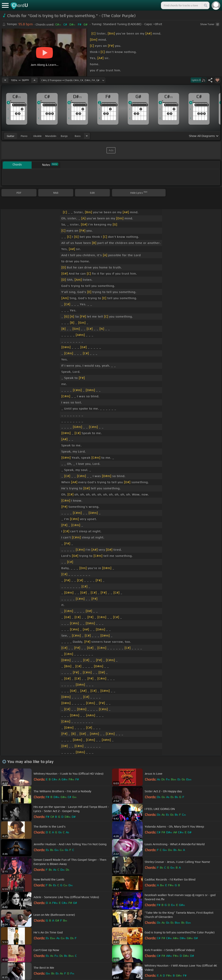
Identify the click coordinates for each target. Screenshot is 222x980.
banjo (64, 136)
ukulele (37, 136)
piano (24, 136)
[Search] (205, 5)
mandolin (51, 136)
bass (78, 136)
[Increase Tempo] (34, 80)
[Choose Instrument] (87, 136)
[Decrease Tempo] (5, 80)
